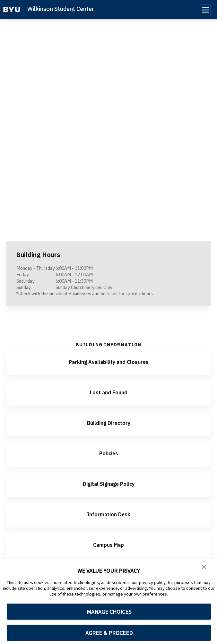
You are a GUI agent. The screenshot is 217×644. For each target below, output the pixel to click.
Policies (108, 453)
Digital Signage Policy (109, 483)
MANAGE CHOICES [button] (109, 612)
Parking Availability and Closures (109, 361)
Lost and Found (108, 392)
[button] (204, 567)
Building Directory (108, 422)
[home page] (12, 10)
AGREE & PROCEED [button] (109, 633)
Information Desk (108, 514)
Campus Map (108, 544)
